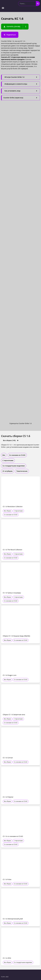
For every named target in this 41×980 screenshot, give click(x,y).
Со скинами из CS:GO (11, 515)
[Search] (38, 4)
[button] (3, 8)
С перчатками (18, 511)
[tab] (20, 77)
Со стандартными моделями (23, 962)
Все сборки (7, 511)
